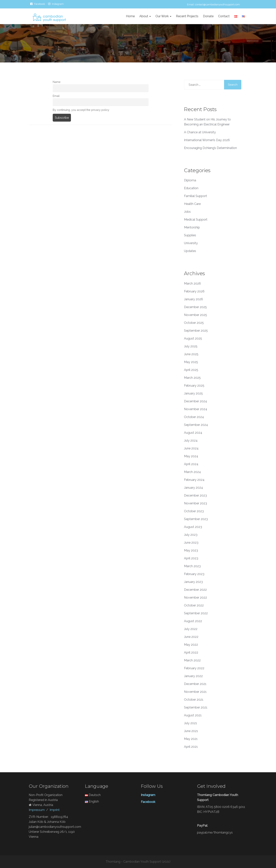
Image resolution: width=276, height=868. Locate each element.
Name (57, 82)
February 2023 (194, 574)
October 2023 (194, 511)
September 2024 (196, 425)
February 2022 (194, 668)
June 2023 (191, 543)
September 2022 (196, 613)
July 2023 (191, 535)
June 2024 (191, 448)
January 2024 (193, 488)
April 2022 (191, 652)
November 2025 (195, 315)
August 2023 (193, 527)
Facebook (40, 4)
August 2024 (193, 433)
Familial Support (195, 196)
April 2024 (191, 464)
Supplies (190, 235)
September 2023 (196, 519)
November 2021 (195, 692)
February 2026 (194, 291)
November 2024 (196, 409)
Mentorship (192, 227)
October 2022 (194, 605)
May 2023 (191, 550)
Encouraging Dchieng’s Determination (210, 148)
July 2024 (191, 441)
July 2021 (191, 723)
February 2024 (194, 480)
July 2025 (191, 346)
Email (56, 96)
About (145, 16)
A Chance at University (200, 132)
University (191, 243)
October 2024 (194, 417)
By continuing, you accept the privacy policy (81, 110)
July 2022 (191, 629)
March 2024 (192, 472)
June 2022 (191, 637)
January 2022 (193, 676)
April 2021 (191, 747)
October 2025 (194, 323)
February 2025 (194, 386)
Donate (208, 16)
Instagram (58, 4)
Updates (190, 251)
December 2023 (195, 495)
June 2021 (191, 731)
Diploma (190, 180)
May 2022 (191, 645)
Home (130, 16)
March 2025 (192, 378)
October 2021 (194, 700)
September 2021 (196, 707)
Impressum (37, 810)
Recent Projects (187, 16)
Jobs (187, 212)
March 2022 (192, 660)
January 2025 (193, 393)
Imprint (55, 810)
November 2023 (195, 503)
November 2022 (195, 598)
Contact (224, 16)
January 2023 (193, 582)
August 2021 (193, 715)
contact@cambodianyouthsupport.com (217, 4)
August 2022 (193, 621)
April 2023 (191, 558)
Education (191, 188)
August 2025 (193, 338)
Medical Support (196, 220)
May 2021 (191, 739)
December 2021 (195, 684)
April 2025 (191, 370)
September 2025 (196, 331)
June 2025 (191, 354)
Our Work (163, 16)
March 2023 (192, 566)
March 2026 (192, 283)
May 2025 (191, 362)
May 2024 (191, 456)
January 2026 (193, 299)
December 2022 (195, 590)
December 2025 (195, 307)
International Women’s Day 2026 (207, 140)
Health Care (192, 204)
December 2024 (195, 401)
